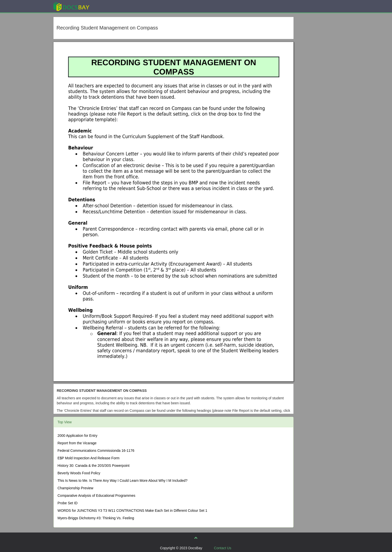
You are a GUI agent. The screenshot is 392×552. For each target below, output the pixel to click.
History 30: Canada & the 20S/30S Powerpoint (93, 466)
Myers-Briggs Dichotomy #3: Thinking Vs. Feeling (96, 518)
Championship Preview (75, 488)
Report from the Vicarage (77, 443)
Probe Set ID (67, 503)
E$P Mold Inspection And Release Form (88, 458)
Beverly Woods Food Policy (79, 473)
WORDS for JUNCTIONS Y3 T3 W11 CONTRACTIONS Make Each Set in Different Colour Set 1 (132, 511)
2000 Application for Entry (77, 436)
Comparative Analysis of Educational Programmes (96, 496)
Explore (109, 6)
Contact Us (223, 548)
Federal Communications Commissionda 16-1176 (96, 451)
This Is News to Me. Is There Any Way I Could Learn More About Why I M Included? (122, 481)
